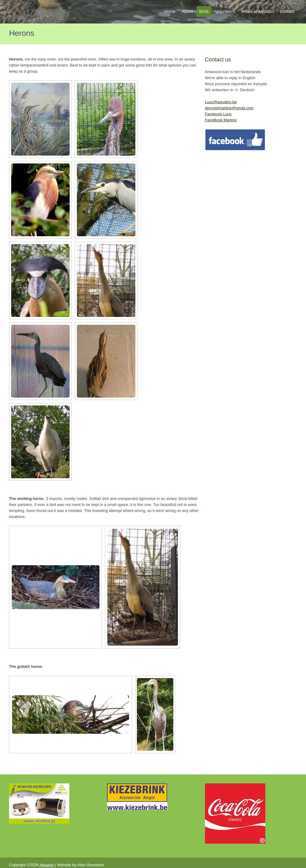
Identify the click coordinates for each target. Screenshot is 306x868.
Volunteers (225, 11)
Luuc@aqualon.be (221, 102)
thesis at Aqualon (258, 11)
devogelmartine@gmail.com (229, 108)
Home (170, 11)
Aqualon (47, 865)
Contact (287, 11)
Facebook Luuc (218, 114)
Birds (204, 11)
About (187, 11)
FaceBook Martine (221, 120)
